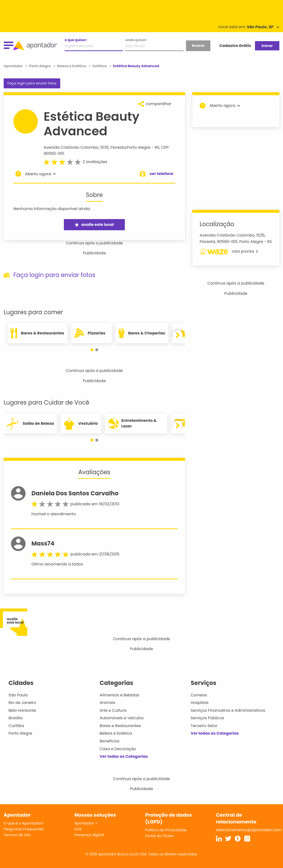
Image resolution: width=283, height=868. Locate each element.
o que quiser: (76, 40)
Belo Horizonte (22, 710)
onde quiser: (136, 40)
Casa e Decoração (118, 749)
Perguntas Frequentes (24, 829)
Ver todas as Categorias (124, 756)
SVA (78, 829)
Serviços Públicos (207, 718)
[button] (92, 350)
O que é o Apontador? (24, 823)
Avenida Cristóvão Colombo (71, 147)
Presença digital (89, 835)
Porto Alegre (139, 147)
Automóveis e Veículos (122, 718)
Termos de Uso (17, 835)
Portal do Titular (160, 836)
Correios (199, 695)
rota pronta (229, 251)
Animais (108, 703)
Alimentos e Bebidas (120, 695)
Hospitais (200, 703)
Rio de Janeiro (22, 703)
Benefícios (110, 741)
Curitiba (16, 726)
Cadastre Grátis (235, 46)
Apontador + (86, 823)
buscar (198, 46)
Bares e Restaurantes (120, 726)
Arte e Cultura (113, 710)
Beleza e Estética (116, 733)
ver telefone (161, 174)
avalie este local (94, 225)
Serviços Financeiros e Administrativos (228, 710)
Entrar (267, 46)
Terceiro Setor (204, 726)
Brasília (16, 718)
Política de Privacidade (166, 830)
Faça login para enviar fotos (32, 83)
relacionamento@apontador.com (249, 830)
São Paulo (18, 695)
